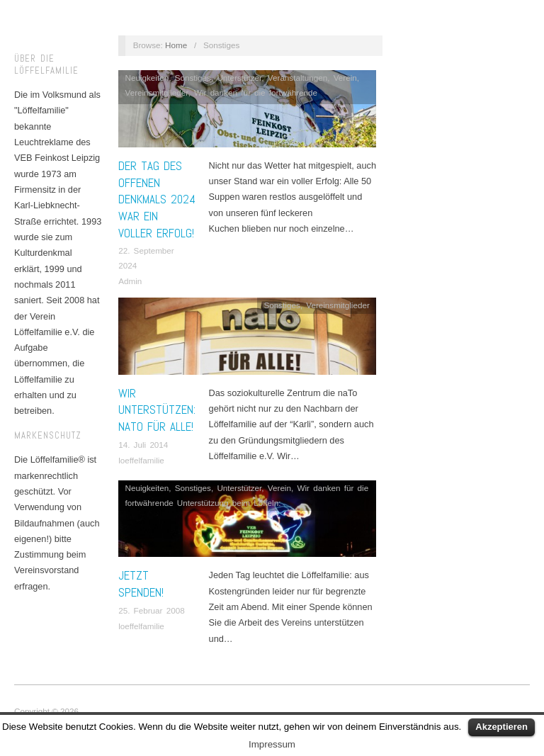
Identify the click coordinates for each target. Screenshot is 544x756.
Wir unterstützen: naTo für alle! (157, 410)
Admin (130, 281)
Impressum (272, 744)
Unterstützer (239, 78)
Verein (345, 78)
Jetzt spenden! (141, 584)
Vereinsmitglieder (157, 92)
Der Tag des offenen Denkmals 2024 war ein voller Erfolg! (157, 199)
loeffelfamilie (141, 460)
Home (176, 45)
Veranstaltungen (297, 78)
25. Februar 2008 (152, 610)
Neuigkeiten (147, 78)
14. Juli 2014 (143, 445)
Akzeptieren (501, 727)
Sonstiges (193, 78)
